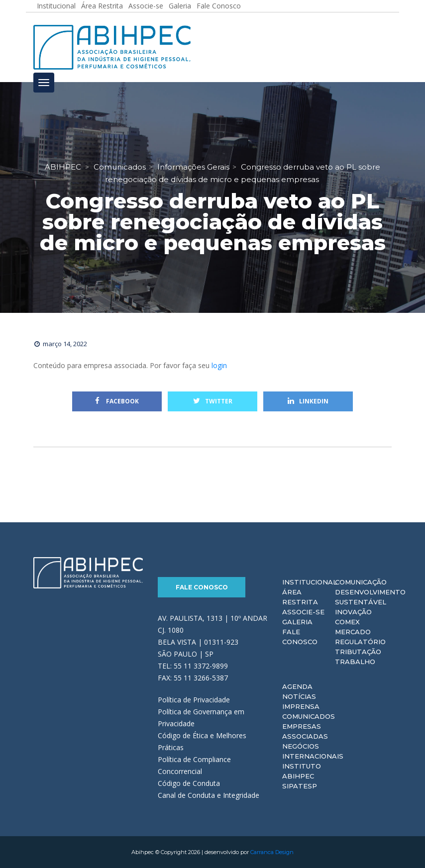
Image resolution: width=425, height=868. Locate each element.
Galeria (297, 622)
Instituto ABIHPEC (302, 771)
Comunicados (309, 716)
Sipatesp (300, 786)
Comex (347, 622)
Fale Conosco (202, 587)
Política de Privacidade (194, 700)
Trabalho (355, 662)
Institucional (310, 582)
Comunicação (361, 582)
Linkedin (308, 401)
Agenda (297, 686)
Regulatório (360, 642)
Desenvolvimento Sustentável (370, 597)
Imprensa (301, 706)
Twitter (213, 401)
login (219, 365)
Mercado (353, 632)
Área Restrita (300, 597)
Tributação (358, 652)
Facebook (117, 401)
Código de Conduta (189, 783)
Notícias (299, 696)
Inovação (353, 612)
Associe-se (303, 612)
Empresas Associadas (305, 731)
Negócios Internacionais (313, 751)
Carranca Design (272, 852)
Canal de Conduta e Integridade (209, 795)
